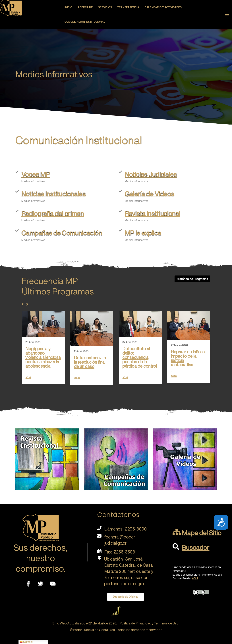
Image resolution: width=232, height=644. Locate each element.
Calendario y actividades (163, 7)
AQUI (195, 578)
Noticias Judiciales (151, 174)
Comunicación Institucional (85, 22)
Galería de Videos (149, 194)
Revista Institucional (152, 213)
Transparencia (128, 7)
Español (26, 642)
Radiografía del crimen (53, 213)
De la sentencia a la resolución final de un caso (90, 362)
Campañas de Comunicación (62, 233)
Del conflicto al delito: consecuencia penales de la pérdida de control (139, 357)
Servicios (105, 7)
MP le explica (143, 233)
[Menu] (227, 14)
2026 (28, 378)
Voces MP (36, 174)
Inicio (68, 7)
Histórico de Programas (192, 279)
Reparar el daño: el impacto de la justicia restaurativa (188, 358)
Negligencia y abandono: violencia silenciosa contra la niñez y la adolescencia (43, 357)
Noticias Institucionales (53, 194)
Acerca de (85, 7)
